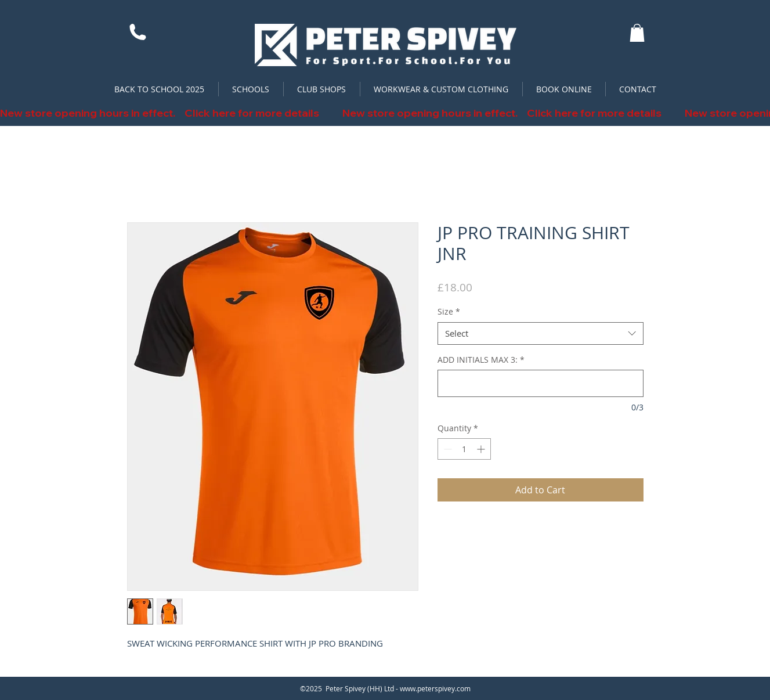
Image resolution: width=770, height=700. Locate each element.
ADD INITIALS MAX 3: (481, 360)
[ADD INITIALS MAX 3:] (541, 383)
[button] (637, 33)
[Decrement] (447, 449)
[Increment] (482, 449)
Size (449, 311)
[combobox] (541, 333)
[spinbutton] (464, 449)
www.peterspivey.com (435, 688)
